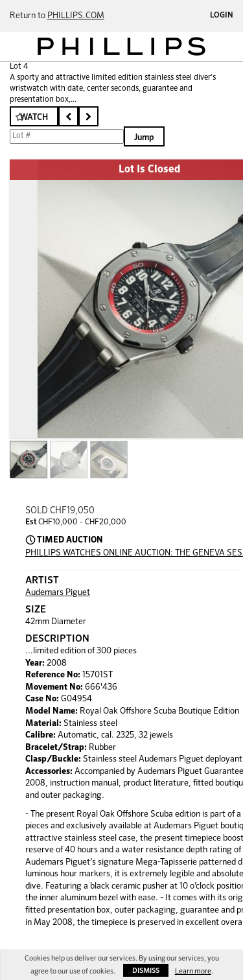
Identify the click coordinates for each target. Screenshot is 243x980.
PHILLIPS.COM (76, 16)
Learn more (193, 971)
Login (222, 16)
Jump (144, 138)
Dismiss (146, 971)
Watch (34, 118)
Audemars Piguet (58, 593)
